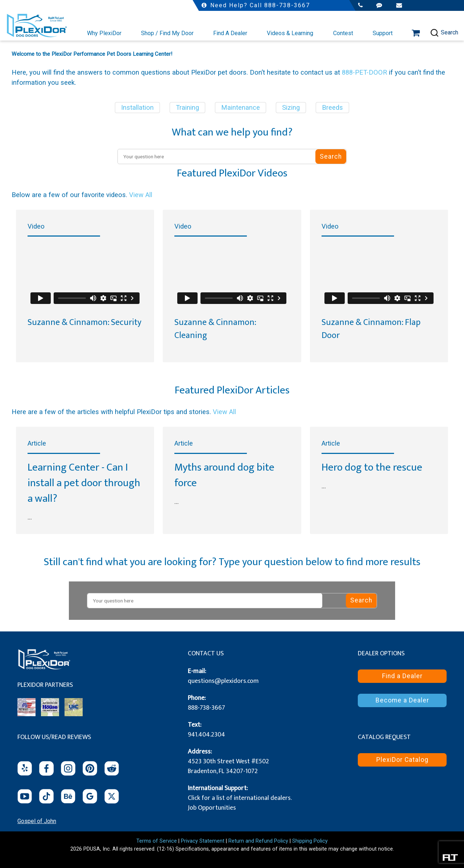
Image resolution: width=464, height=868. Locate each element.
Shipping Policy (310, 841)
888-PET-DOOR (364, 72)
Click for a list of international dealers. (240, 798)
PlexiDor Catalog (402, 760)
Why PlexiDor (104, 33)
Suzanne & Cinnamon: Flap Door (371, 329)
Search (444, 33)
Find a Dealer (402, 676)
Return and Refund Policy (258, 841)
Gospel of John (37, 821)
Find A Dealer (230, 33)
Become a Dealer (402, 700)
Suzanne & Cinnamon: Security (84, 322)
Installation (137, 107)
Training (187, 107)
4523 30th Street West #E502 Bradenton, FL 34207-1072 (228, 766)
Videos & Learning (290, 33)
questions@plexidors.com (223, 681)
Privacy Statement (203, 841)
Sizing (291, 107)
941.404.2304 (206, 735)
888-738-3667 (206, 708)
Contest (343, 33)
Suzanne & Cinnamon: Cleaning (215, 329)
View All (141, 195)
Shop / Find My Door (167, 33)
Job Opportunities (212, 808)
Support (383, 33)
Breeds (332, 107)
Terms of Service (157, 841)
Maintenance (241, 107)
